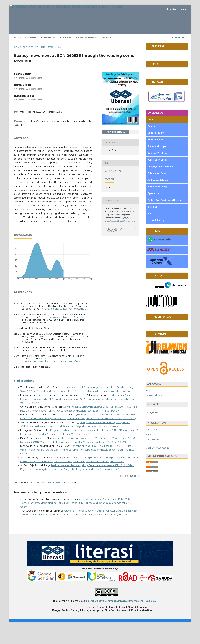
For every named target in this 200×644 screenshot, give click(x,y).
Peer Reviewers (156, 157)
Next (133, 494)
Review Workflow (157, 171)
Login (183, 9)
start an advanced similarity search (46, 500)
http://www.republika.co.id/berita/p (65, 335)
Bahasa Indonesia (155, 413)
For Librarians (152, 457)
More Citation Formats (115, 247)
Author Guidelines (158, 197)
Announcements (86, 55)
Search (178, 55)
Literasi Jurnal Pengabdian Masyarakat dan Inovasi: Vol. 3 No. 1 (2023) (97, 532)
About (105, 55)
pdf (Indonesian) (116, 149)
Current (31, 55)
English (150, 408)
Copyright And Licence (160, 184)
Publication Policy (157, 204)
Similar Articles (24, 398)
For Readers (152, 447)
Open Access (155, 211)
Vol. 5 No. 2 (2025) (45, 65)
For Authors (151, 452)
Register (172, 9)
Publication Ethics (157, 177)
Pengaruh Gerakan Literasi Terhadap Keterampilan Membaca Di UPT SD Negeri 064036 (94, 448)
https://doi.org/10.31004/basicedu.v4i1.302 (66, 326)
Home (17, 55)
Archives (66, 55)
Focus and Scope (157, 164)
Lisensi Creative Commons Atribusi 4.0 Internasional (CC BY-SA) (121, 618)
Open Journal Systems (157, 465)
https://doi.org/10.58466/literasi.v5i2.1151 (41, 129)
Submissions (48, 55)
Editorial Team (156, 150)
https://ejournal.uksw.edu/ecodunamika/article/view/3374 (51, 379)
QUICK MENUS (155, 130)
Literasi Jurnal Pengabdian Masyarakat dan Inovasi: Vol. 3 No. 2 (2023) (95, 409)
